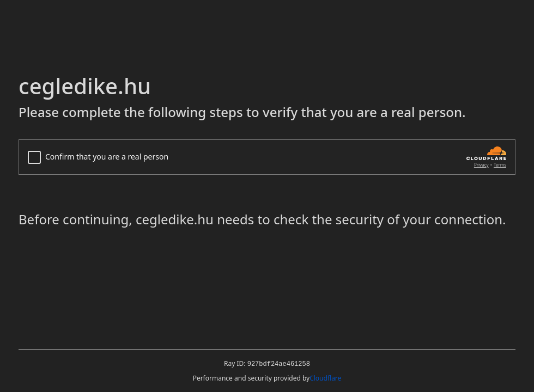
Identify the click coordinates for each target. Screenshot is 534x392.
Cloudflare (325, 378)
